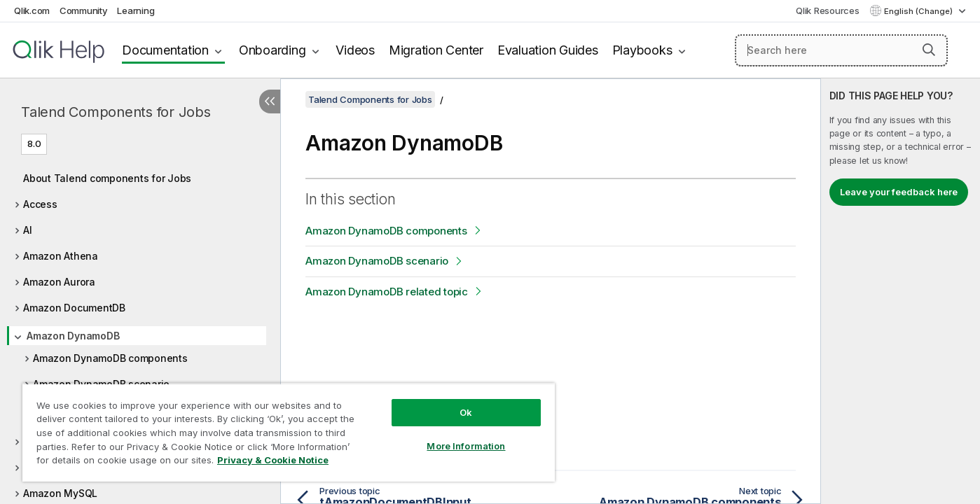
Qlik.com (32, 10)
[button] (929, 50)
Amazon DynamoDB (73, 336)
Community (84, 10)
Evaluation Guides (548, 50)
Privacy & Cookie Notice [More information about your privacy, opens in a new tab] (273, 460)
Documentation (165, 50)
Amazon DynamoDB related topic (387, 292)
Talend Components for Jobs (116, 112)
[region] (289, 432)
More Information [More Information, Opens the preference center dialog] (466, 446)
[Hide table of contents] (270, 101)
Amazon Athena (61, 256)
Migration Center (436, 50)
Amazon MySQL (60, 493)
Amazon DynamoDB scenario (377, 261)
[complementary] (900, 291)
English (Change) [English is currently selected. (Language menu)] (919, 11)
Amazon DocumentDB (74, 308)
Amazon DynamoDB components (110, 358)
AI (28, 230)
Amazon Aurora (59, 282)
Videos (355, 50)
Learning (136, 10)
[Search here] (841, 50)
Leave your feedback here (899, 192)
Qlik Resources (828, 10)
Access (40, 204)
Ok (466, 412)
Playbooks (642, 50)
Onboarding (272, 50)
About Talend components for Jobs (107, 178)
